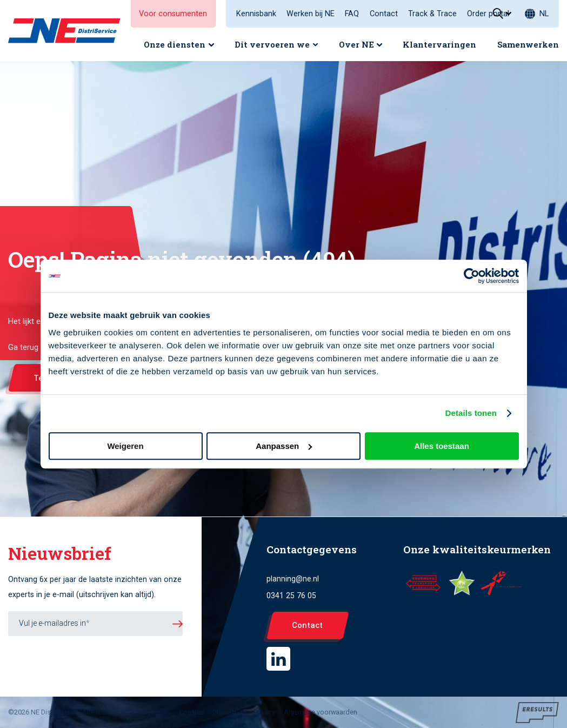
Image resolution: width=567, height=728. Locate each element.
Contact (384, 14)
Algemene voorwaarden (321, 712)
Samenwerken (528, 44)
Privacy (264, 712)
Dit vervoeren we (272, 44)
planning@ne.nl (293, 579)
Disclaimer (229, 712)
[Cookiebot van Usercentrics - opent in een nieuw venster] (472, 276)
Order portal (488, 14)
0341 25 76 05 (291, 595)
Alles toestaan (442, 446)
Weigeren (125, 446)
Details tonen (471, 413)
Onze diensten (175, 44)
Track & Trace (432, 14)
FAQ (352, 14)
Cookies (192, 712)
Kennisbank (256, 14)
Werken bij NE (311, 14)
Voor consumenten (173, 14)
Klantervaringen (439, 44)
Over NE (356, 44)
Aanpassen (284, 446)
